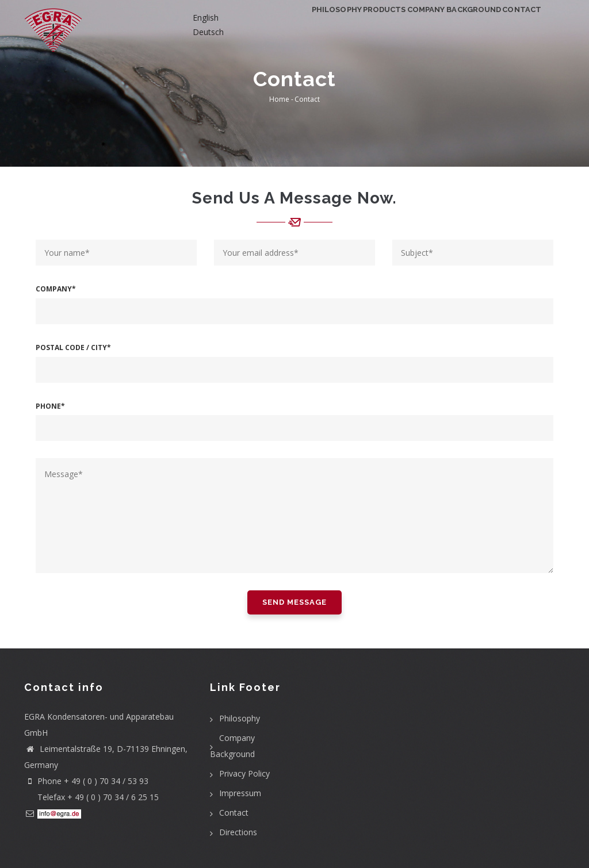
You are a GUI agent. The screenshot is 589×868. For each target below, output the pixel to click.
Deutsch (208, 32)
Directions (238, 832)
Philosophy (273, 26)
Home (279, 99)
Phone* (50, 406)
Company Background (427, 26)
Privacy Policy (244, 773)
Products (338, 26)
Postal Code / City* (73, 347)
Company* (56, 289)
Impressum (240, 793)
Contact (514, 26)
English (206, 18)
